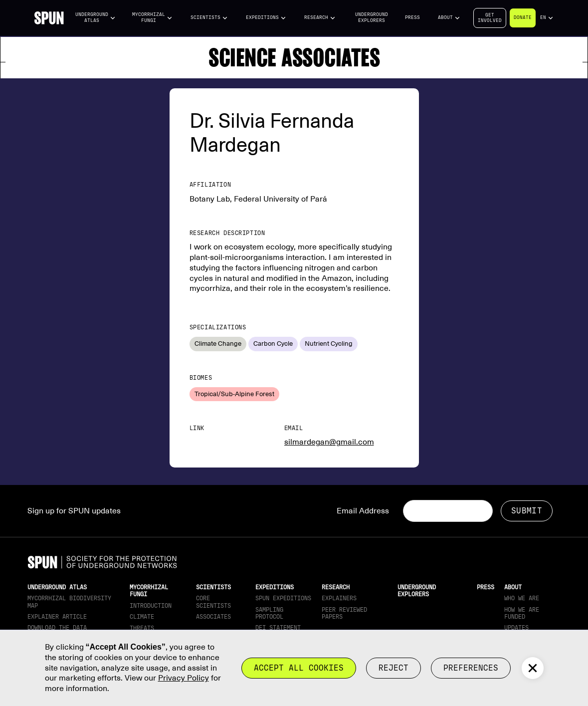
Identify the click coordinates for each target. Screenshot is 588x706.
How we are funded (522, 613)
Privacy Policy (184, 678)
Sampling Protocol (269, 613)
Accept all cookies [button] (299, 668)
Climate (142, 617)
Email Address (363, 511)
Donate (523, 17)
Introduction (151, 606)
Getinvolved (490, 18)
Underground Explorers (372, 17)
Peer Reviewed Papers (344, 613)
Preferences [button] (471, 668)
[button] (95, 18)
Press (412, 17)
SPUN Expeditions (283, 598)
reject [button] (393, 668)
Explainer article (57, 617)
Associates (213, 617)
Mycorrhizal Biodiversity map (69, 602)
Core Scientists (213, 602)
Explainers (339, 598)
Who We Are (522, 598)
